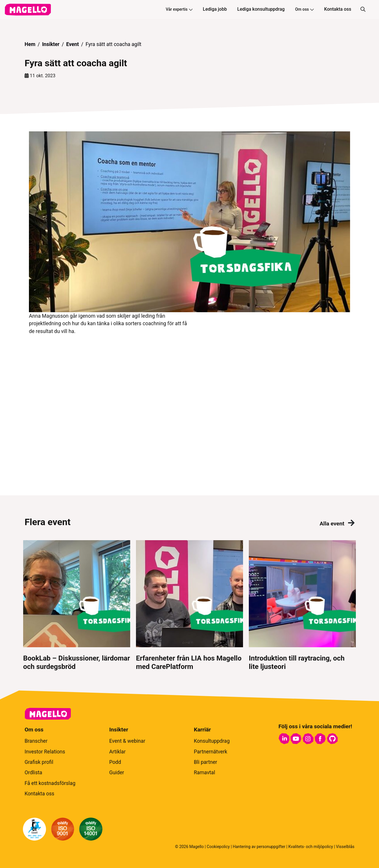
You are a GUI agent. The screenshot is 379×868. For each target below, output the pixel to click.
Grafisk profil (39, 762)
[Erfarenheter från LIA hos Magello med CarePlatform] (189, 606)
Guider (117, 773)
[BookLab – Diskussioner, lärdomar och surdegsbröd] (77, 606)
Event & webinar (127, 741)
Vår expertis (179, 9)
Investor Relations (45, 752)
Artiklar (118, 752)
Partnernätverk (210, 752)
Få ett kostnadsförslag (50, 783)
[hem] (28, 10)
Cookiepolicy (218, 847)
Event (73, 44)
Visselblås (345, 847)
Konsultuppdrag (212, 741)
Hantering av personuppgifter (259, 847)
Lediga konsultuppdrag (261, 9)
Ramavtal (204, 773)
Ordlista (33, 773)
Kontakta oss (338, 9)
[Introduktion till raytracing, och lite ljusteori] (302, 606)
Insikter (51, 44)
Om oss (304, 9)
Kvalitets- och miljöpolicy (311, 847)
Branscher (36, 741)
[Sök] (363, 10)
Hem (30, 44)
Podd (115, 762)
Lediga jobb (215, 9)
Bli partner (206, 762)
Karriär (202, 730)
